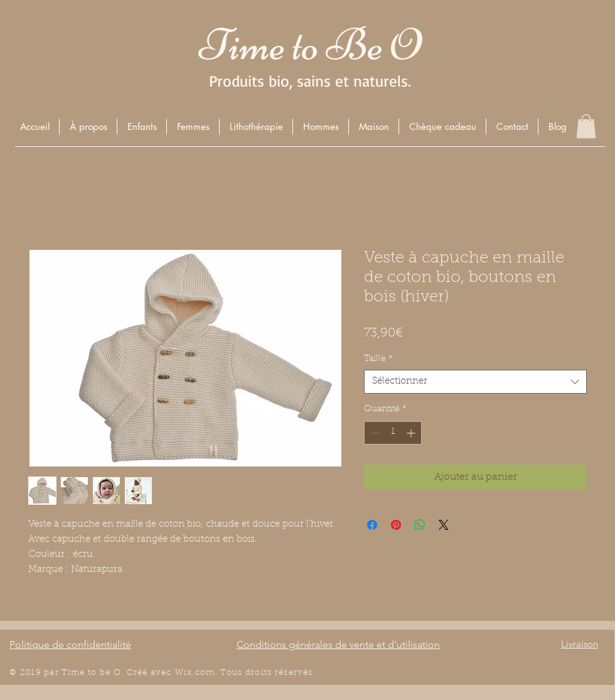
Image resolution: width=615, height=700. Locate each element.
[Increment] (412, 433)
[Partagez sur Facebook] (372, 525)
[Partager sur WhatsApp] (420, 525)
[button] (142, 127)
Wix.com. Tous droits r (227, 673)
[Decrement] (374, 433)
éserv (291, 673)
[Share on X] (444, 525)
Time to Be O (310, 45)
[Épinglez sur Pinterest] (396, 525)
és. (309, 673)
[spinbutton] (393, 433)
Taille (378, 359)
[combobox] (475, 382)
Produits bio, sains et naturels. (310, 81)
